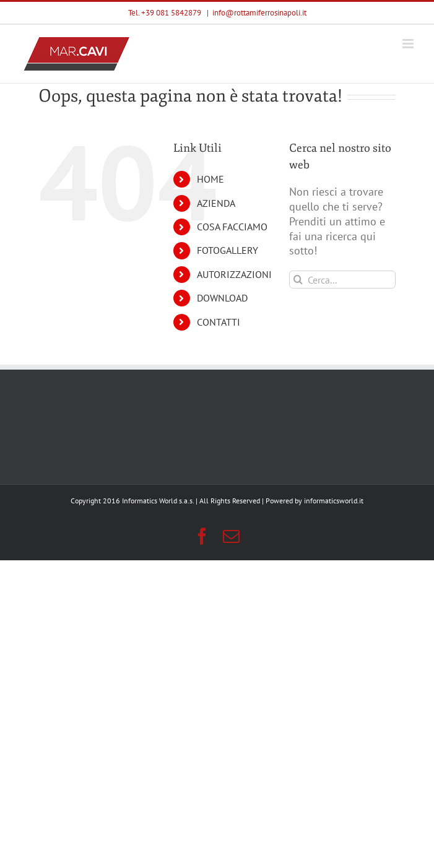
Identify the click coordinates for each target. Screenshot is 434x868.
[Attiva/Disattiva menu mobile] (409, 44)
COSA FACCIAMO (232, 227)
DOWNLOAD (222, 298)
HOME (210, 179)
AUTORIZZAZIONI (234, 274)
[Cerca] (298, 280)
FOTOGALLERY (228, 250)
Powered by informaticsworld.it (315, 501)
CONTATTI (219, 322)
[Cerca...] (342, 280)
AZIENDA (216, 203)
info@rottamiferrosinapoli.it (259, 13)
